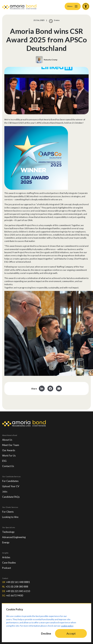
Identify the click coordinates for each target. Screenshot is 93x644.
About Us (7, 440)
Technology (8, 532)
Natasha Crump (51, 60)
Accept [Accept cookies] (71, 633)
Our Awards (9, 450)
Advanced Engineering (14, 537)
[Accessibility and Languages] (86, 6)
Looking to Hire (10, 517)
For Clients (8, 512)
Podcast (7, 568)
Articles (6, 557)
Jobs (5, 492)
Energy (6, 542)
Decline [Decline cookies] (46, 633)
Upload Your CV (11, 486)
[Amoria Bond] (19, 6)
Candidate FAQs (11, 497)
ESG (4, 461)
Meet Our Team (11, 445)
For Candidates (10, 481)
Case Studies (9, 563)
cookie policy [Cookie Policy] (67, 626)
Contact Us (8, 466)
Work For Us (9, 456)
